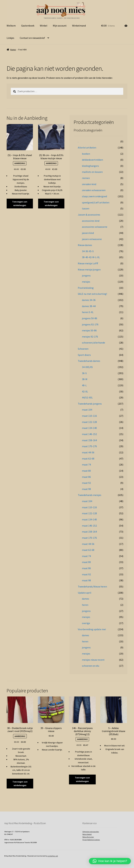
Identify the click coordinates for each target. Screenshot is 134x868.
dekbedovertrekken (92, 160)
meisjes (86, 282)
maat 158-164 (89, 440)
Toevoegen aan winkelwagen (20, 203)
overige (86, 623)
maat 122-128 (89, 422)
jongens (86, 276)
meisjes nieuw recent (93, 660)
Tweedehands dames (89, 361)
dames (86, 599)
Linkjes (10, 38)
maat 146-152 (89, 434)
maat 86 (86, 477)
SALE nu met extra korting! (92, 294)
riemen (86, 178)
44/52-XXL (87, 397)
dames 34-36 (89, 300)
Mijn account (60, 26)
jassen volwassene (92, 239)
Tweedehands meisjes (90, 495)
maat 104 (87, 410)
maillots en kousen (92, 172)
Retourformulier (88, 837)
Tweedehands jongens (90, 404)
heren (85, 605)
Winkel (44, 26)
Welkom (11, 26)
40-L (84, 385)
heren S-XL (88, 312)
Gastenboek (28, 26)
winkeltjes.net (53, 856)
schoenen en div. (91, 666)
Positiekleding (86, 288)
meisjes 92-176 (90, 337)
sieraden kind (89, 184)
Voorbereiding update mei (92, 629)
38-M (85, 379)
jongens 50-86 (90, 318)
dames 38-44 (89, 306)
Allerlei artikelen (87, 148)
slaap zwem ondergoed (94, 196)
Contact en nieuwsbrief (32, 38)
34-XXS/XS (87, 367)
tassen (86, 208)
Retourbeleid (87, 834)
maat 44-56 (88, 452)
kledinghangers (90, 166)
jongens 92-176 (90, 324)
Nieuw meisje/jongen (89, 270)
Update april (85, 593)
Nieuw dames (85, 245)
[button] (110, 861)
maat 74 (86, 465)
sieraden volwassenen (94, 190)
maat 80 (86, 471)
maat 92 (86, 483)
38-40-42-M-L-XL (91, 257)
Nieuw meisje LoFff (88, 263)
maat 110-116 (89, 416)
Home (13, 50)
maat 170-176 (89, 446)
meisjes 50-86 (89, 330)
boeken (86, 154)
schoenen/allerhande (93, 343)
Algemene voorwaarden (91, 832)
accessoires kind (91, 221)
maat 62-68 (88, 459)
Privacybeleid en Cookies (91, 840)
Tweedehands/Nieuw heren (92, 587)
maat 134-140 (89, 428)
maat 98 (86, 489)
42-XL (85, 391)
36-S (84, 373)
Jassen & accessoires (89, 215)
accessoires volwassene (95, 227)
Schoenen (83, 349)
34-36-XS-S (88, 251)
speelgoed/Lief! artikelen (96, 202)
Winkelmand (79, 26)
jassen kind (88, 233)
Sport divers (84, 355)
